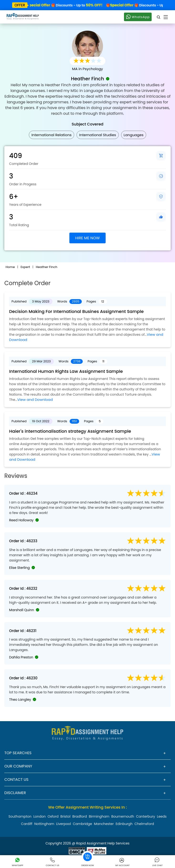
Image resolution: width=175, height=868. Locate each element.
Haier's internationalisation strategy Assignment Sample (70, 431)
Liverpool (63, 824)
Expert (25, 267)
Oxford (53, 816)
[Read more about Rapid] (77, 851)
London (39, 816)
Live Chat (157, 862)
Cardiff (27, 824)
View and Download (35, 400)
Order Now (87, 859)
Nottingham (44, 824)
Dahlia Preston (21, 657)
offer (20, 5)
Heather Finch (46, 267)
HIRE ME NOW (88, 238)
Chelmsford (144, 824)
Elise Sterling (19, 568)
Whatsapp (18, 862)
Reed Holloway (21, 520)
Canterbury (146, 816)
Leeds (162, 816)
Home (10, 267)
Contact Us (53, 862)
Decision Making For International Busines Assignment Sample (76, 311)
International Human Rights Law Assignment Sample (66, 371)
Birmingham (99, 816)
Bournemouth (123, 816)
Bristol (65, 816)
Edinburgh (124, 824)
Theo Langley (20, 700)
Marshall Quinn (21, 610)
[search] (159, 17)
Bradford (80, 816)
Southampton (20, 816)
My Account (123, 862)
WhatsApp (138, 17)
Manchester (104, 824)
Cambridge (82, 824)
